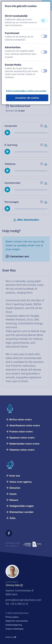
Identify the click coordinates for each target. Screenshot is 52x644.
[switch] (44, 21)
